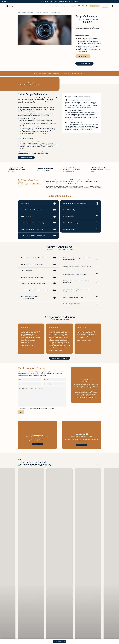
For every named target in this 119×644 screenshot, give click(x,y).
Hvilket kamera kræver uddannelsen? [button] (38, 277)
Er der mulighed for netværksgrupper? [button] (81, 274)
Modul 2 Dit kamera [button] (38, 216)
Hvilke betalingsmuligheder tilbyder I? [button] (81, 297)
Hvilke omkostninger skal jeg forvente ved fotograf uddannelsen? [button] (81, 290)
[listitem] (37, 100)
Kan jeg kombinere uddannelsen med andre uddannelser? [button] (81, 282)
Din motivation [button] (38, 203)
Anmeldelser (75, 73)
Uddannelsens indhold (40, 73)
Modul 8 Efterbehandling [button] (81, 223)
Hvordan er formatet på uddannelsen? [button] (38, 264)
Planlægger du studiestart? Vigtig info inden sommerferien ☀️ (59, 2)
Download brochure (83, 56)
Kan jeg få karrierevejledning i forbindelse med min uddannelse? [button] (81, 267)
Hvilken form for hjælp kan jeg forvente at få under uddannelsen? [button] (81, 259)
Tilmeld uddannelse (84, 64)
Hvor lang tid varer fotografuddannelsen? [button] (38, 258)
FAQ (82, 73)
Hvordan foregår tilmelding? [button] (81, 304)
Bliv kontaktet (67, 73)
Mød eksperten (57, 73)
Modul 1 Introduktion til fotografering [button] (38, 210)
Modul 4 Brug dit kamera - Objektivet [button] (38, 229)
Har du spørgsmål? (60, 641)
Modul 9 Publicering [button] (81, 229)
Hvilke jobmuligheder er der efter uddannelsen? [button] (38, 290)
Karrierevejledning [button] (81, 216)
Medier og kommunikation (42, 13)
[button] (26, 158)
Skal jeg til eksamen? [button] (38, 271)
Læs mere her (80, 32)
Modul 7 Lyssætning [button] (81, 210)
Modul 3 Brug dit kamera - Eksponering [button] (38, 223)
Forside (20, 13)
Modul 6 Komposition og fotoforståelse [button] (81, 203)
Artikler (50, 73)
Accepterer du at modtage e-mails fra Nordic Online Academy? (37, 409)
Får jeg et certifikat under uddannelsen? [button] (38, 284)
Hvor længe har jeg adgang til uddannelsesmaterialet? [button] (38, 297)
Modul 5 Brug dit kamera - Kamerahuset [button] (38, 236)
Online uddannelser (28, 13)
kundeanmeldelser (92, 19)
